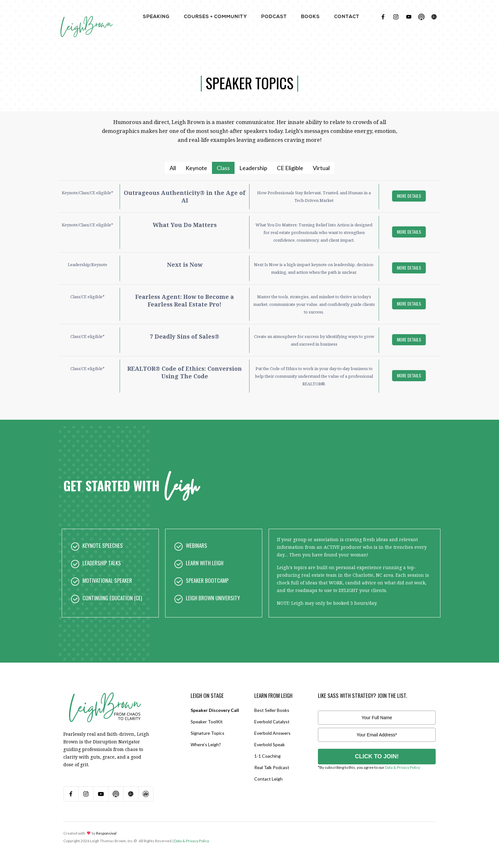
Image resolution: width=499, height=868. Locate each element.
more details (409, 196)
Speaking (156, 17)
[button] (156, 17)
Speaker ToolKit (207, 722)
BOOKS (310, 17)
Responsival (106, 833)
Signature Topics (207, 733)
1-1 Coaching (267, 756)
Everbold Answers (272, 733)
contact (347, 17)
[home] (86, 19)
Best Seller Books (272, 710)
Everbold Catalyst (272, 722)
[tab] (173, 168)
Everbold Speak (270, 744)
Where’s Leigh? (206, 744)
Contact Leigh (268, 779)
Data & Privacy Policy (403, 767)
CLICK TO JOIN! (377, 756)
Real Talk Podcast (272, 767)
